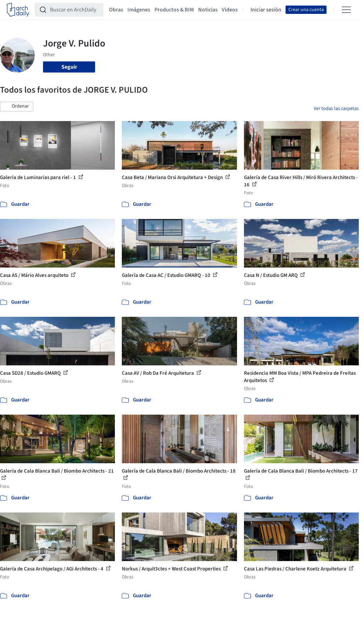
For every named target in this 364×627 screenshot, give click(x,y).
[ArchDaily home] (18, 10)
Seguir (69, 67)
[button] (17, 107)
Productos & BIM (174, 10)
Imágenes (139, 10)
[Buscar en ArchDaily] (75, 10)
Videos (230, 10)
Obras (116, 10)
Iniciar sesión (266, 10)
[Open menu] (346, 10)
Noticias (208, 10)
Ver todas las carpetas (336, 109)
